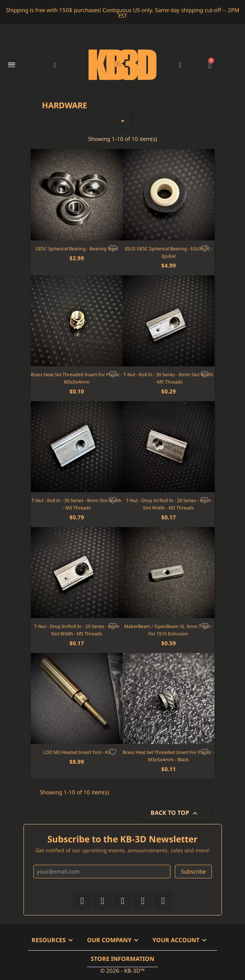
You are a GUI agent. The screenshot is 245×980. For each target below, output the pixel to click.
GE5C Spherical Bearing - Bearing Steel (77, 249)
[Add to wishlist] (113, 248)
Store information (122, 959)
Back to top (175, 814)
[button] (55, 65)
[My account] (180, 65)
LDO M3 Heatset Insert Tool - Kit (77, 752)
